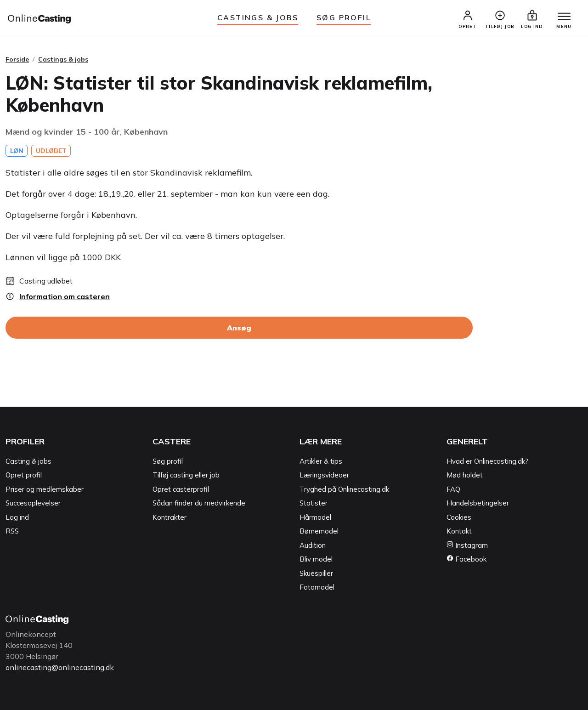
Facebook (466, 559)
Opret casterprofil (181, 489)
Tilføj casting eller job (186, 475)
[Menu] (564, 17)
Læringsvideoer (324, 475)
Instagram (467, 545)
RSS (12, 531)
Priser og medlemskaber (45, 489)
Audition (313, 545)
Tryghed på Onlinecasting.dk (344, 489)
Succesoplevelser (33, 503)
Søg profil (168, 461)
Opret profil (24, 475)
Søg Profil (344, 17)
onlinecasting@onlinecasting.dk (60, 667)
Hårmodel (315, 517)
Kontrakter (170, 517)
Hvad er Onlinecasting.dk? (487, 461)
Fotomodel (317, 588)
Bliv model (316, 559)
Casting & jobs (28, 461)
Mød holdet (465, 475)
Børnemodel (319, 531)
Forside (17, 59)
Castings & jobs (258, 17)
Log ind (17, 517)
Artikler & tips (321, 461)
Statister (314, 503)
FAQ (453, 489)
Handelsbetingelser (478, 503)
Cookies (459, 517)
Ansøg (239, 328)
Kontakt (459, 531)
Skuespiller (316, 573)
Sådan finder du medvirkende (199, 503)
